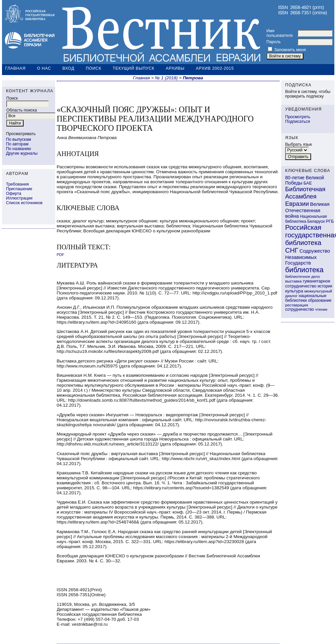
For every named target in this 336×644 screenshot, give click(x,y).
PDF (61, 255)
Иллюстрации (19, 198)
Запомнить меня (290, 50)
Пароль (274, 42)
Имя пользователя (280, 33)
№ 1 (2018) (166, 78)
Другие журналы (22, 153)
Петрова (193, 78)
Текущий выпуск (134, 68)
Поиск (94, 68)
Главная (16, 68)
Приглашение (19, 189)
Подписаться (298, 121)
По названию (18, 149)
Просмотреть (298, 117)
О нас (44, 68)
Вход (68, 68)
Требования (17, 184)
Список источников (24, 203)
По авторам (17, 144)
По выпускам (18, 139)
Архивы (175, 68)
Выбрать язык (299, 144)
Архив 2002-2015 (215, 68)
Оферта (14, 194)
